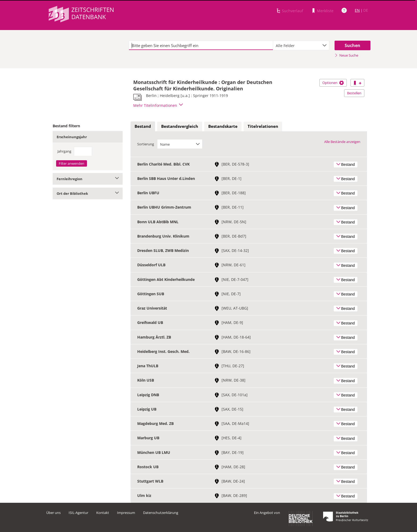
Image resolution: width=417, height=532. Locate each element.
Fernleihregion (88, 179)
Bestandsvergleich (180, 126)
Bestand (143, 126)
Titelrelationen (263, 126)
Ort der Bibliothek (88, 193)
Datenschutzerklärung (161, 513)
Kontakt (103, 513)
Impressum (126, 513)
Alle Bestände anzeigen (342, 142)
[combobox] (301, 45)
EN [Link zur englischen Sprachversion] (357, 10)
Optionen (333, 83)
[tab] (143, 126)
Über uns (53, 513)
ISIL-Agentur (78, 513)
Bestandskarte (223, 126)
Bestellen (354, 93)
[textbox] (201, 45)
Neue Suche (346, 55)
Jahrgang (64, 151)
